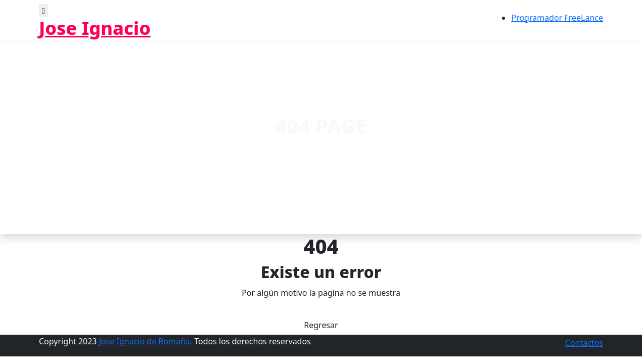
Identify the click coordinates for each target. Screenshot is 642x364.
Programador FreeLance (557, 18)
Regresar (321, 325)
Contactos (584, 343)
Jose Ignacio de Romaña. (146, 341)
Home (295, 150)
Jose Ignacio (95, 28)
